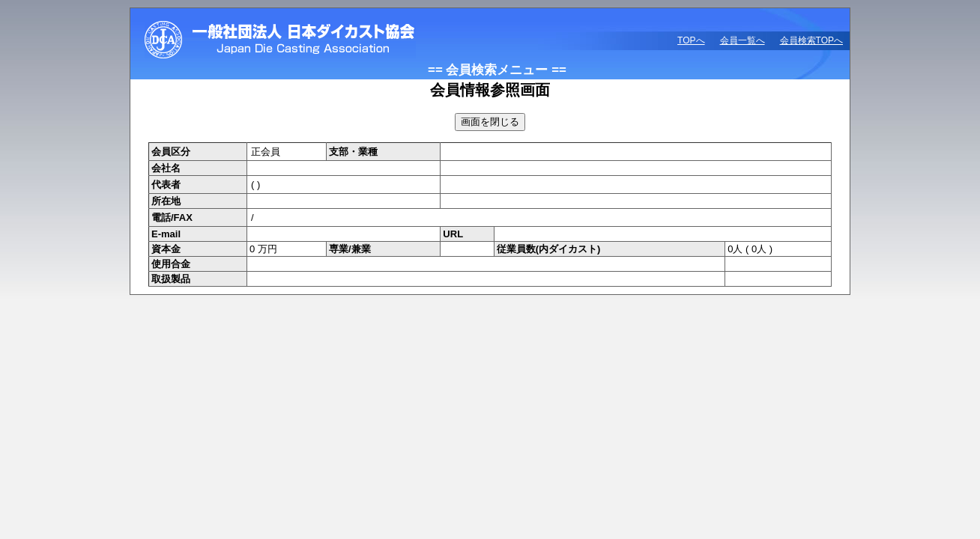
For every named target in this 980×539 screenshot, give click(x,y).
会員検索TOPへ (811, 40)
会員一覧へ (742, 40)
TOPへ (691, 40)
